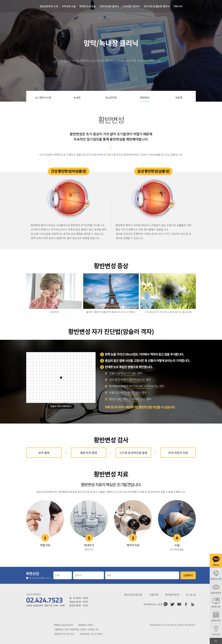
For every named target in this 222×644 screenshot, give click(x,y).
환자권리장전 (172, 595)
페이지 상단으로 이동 (216, 641)
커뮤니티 (178, 6)
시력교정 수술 (69, 6)
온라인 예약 (214, 6)
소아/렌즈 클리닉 (131, 6)
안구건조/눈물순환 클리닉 (157, 6)
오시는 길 (191, 595)
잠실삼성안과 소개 (49, 6)
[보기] (49, 578)
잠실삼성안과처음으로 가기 (17, 6)
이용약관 (154, 595)
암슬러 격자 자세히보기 (61, 406)
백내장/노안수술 (87, 6)
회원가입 (206, 6)
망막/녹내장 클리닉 (109, 6)
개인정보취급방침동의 (40, 578)
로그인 (198, 6)
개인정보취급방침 (133, 595)
